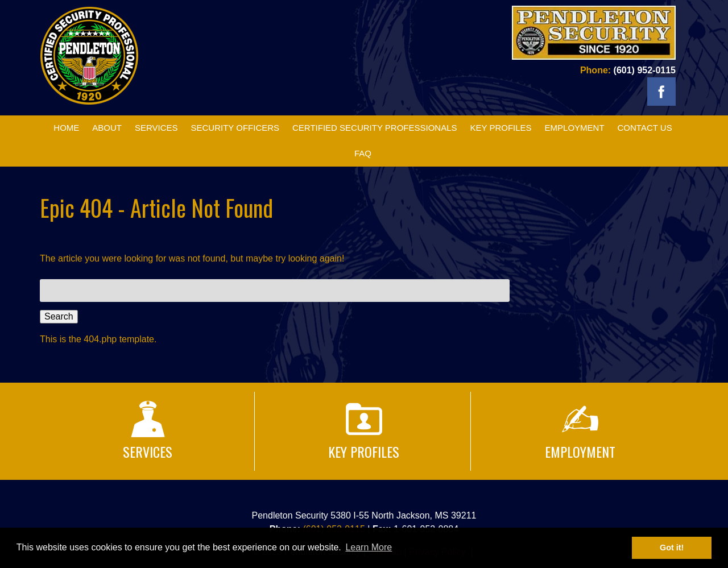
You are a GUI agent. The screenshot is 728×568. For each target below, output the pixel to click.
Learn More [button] (369, 547)
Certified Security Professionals (375, 128)
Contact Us (645, 128)
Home (66, 128)
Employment (575, 128)
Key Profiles (500, 128)
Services (156, 128)
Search (59, 316)
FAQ (363, 153)
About (107, 128)
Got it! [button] (672, 548)
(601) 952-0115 (645, 70)
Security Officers (235, 128)
